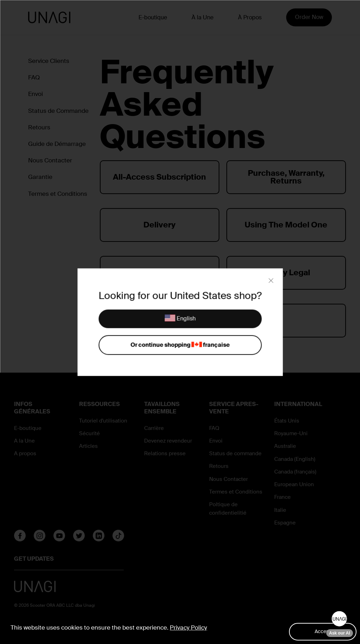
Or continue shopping (180, 345)
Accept (323, 631)
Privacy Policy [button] (188, 627)
